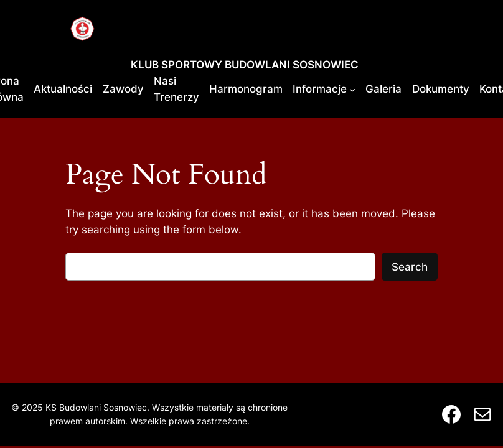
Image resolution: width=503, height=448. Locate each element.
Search (410, 267)
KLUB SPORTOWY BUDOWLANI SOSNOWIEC (245, 65)
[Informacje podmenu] (352, 89)
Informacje (320, 89)
